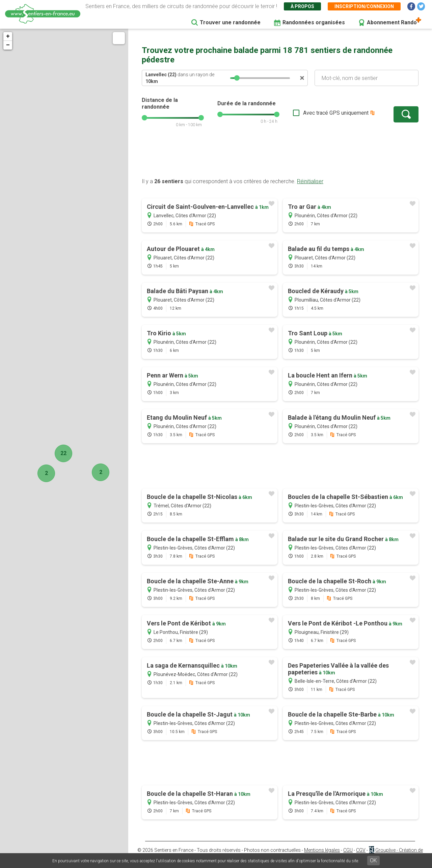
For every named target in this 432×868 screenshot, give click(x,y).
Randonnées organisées (314, 22)
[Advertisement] (280, 156)
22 (63, 453)
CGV (361, 850)
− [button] (8, 45)
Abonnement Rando (392, 22)
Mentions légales (322, 850)
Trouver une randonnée (230, 22)
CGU (348, 850)
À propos (302, 6)
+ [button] (8, 36)
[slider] (237, 78)
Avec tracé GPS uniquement (336, 113)
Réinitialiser (310, 181)
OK (373, 860)
